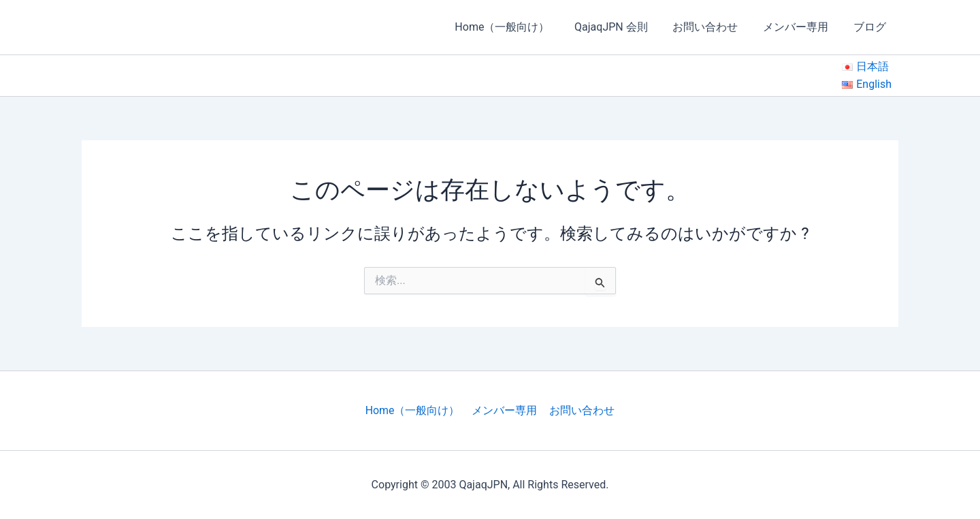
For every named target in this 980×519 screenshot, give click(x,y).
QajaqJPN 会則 (622, 27)
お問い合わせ (713, 27)
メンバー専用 (800, 27)
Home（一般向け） (516, 27)
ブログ (871, 27)
